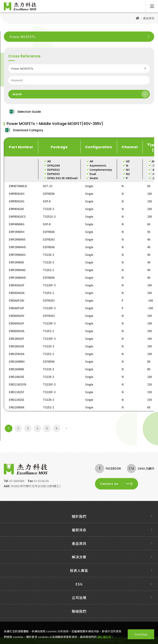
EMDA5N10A (17, 293)
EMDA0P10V (16, 300)
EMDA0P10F (16, 308)
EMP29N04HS (17, 247)
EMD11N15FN (17, 384)
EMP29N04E (16, 262)
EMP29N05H (17, 232)
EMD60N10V (16, 316)
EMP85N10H (17, 194)
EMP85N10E (16, 209)
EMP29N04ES (17, 255)
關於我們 (79, 519)
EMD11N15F (16, 392)
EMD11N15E (17, 400)
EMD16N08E (17, 369)
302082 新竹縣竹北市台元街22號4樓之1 (32, 486)
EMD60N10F (16, 323)
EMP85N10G (17, 201)
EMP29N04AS (17, 270)
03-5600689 (14, 481)
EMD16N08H (17, 361)
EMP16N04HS (17, 278)
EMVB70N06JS (18, 186)
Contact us (120, 484)
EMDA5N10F (17, 285)
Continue (141, 634)
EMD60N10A (17, 331)
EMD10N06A (17, 407)
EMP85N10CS (17, 217)
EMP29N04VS (17, 239)
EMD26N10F (16, 339)
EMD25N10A (17, 354)
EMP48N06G (17, 224)
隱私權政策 (104, 637)
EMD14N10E (17, 377)
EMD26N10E (17, 346)
